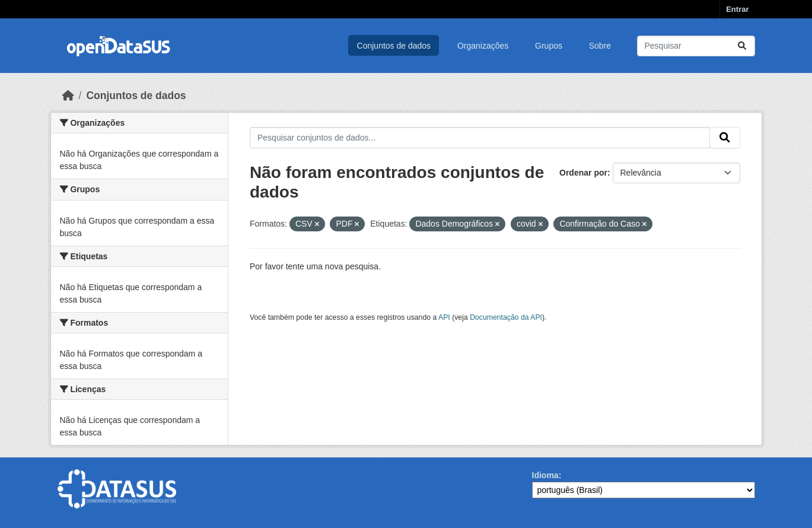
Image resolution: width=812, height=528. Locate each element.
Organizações (483, 46)
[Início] (68, 96)
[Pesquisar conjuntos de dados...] (696, 46)
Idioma (545, 475)
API (444, 317)
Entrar (737, 9)
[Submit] (742, 46)
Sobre (600, 46)
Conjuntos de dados (394, 46)
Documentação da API (506, 317)
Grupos (549, 46)
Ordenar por (583, 173)
